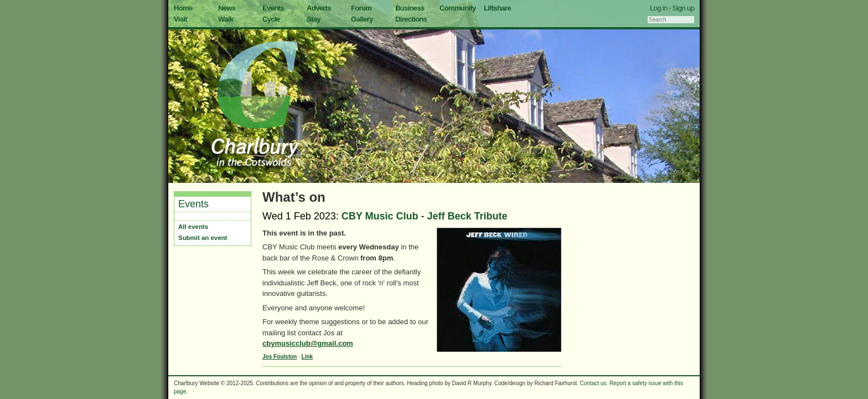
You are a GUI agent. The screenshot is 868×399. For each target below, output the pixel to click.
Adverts (319, 8)
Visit (180, 19)
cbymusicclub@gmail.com (308, 343)
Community (458, 8)
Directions (411, 19)
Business (410, 8)
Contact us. (594, 383)
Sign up (683, 8)
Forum (361, 8)
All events (193, 227)
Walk (226, 19)
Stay (314, 19)
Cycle (271, 19)
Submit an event (203, 238)
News (227, 8)
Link (308, 357)
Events (273, 8)
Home (183, 8)
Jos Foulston (280, 357)
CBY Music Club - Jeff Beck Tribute (425, 216)
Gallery (362, 19)
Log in (659, 8)
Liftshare (497, 8)
